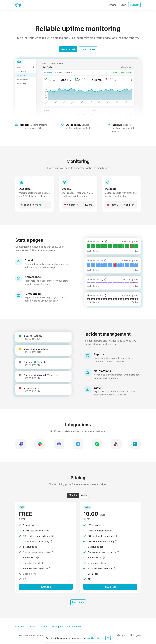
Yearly (84, 495)
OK (108, 638)
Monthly (73, 495)
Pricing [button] (113, 5)
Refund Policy (74, 627)
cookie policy (94, 638)
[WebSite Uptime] (18, 5)
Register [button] (134, 5)
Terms (31, 627)
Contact (20, 627)
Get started (68, 49)
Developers (57, 627)
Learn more (88, 49)
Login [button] (123, 5)
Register (46, 587)
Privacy (43, 627)
